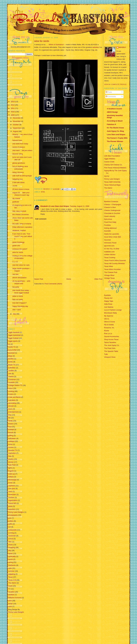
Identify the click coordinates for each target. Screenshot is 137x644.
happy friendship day (20, 306)
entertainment (13, 412)
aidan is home (18, 296)
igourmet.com (109, 246)
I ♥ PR (15, 186)
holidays (11, 441)
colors (11, 388)
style (10, 568)
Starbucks (12, 565)
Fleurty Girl (108, 298)
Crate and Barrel (14, 397)
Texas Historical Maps (112, 185)
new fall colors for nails (21, 265)
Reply (43, 214)
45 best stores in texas (21, 189)
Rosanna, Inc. (109, 328)
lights (10, 468)
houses (11, 447)
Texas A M (12, 580)
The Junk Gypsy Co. (112, 345)
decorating (12, 403)
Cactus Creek (109, 162)
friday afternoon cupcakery (22, 227)
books (11, 362)
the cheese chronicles (21, 214)
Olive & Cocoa (110, 322)
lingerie (11, 471)
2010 (13, 112)
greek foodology (18, 242)
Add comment (41, 219)
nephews (12, 486)
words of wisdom (19, 147)
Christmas (12, 379)
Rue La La (108, 333)
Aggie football (13, 338)
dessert (11, 406)
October (16, 125)
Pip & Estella (109, 325)
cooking (11, 391)
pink (10, 518)
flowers (11, 424)
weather (11, 595)
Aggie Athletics (110, 159)
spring (11, 562)
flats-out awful (18, 300)
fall (9, 418)
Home (69, 279)
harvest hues (17, 140)
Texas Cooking (110, 258)
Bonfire (11, 359)
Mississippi (12, 480)
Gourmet (108, 240)
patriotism (12, 509)
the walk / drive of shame (22, 224)
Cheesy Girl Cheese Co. (113, 165)
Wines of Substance (56, 45)
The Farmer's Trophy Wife (117, 138)
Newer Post (39, 279)
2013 (13, 102)
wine (10, 601)
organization (13, 500)
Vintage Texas (109, 278)
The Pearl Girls (110, 348)
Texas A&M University (112, 182)
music (10, 483)
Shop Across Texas (111, 339)
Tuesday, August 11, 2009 (80, 206)
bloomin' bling (18, 154)
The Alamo (12, 583)
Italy (10, 456)
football (11, 430)
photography (13, 515)
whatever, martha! (19, 230)
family (10, 421)
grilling (11, 435)
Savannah (12, 536)
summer (11, 571)
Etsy (10, 415)
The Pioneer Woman (115, 141)
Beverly (123, 47)
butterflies (12, 368)
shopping (12, 547)
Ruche (107, 331)
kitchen (11, 462)
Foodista (107, 225)
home (10, 444)
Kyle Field (12, 465)
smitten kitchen (110, 255)
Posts (109, 92)
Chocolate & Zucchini (112, 213)
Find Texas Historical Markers (115, 168)
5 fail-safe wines (18, 182)
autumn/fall (12, 350)
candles (11, 371)
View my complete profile (115, 84)
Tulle (106, 354)
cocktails (12, 382)
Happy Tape (109, 301)
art (9, 344)
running (11, 533)
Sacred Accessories (112, 336)
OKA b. (107, 319)
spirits (10, 553)
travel (10, 586)
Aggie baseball (14, 332)
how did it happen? (20, 303)
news (10, 491)
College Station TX (15, 385)
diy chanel (16, 198)
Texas (10, 577)
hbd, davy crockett (19, 211)
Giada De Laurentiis (112, 234)
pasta (10, 506)
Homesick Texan (110, 243)
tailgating (12, 574)
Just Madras (109, 307)
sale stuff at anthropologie (22, 176)
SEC (10, 542)
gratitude (16, 202)
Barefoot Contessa (111, 202)
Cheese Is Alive (110, 207)
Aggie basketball (14, 335)
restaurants (13, 530)
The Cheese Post (111, 272)
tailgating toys (18, 179)
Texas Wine (109, 266)
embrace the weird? (20, 249)
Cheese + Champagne (113, 204)
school (11, 539)
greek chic (16, 246)
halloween (12, 438)
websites (96, 47)
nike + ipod (17, 310)
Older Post (98, 279)
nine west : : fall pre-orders (22, 150)
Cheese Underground (112, 210)
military (11, 477)
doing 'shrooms (18, 172)
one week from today (20, 144)
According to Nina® (115, 121)
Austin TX (12, 347)
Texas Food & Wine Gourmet (115, 260)
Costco (11, 394)
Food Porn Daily (110, 222)
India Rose (108, 304)
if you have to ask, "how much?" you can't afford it (22, 236)
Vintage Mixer (109, 275)
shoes (11, 545)
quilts (10, 524)
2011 (13, 108)
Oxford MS (12, 503)
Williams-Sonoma (15, 598)
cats (10, 374)
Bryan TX (12, 365)
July (15, 314)
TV (9, 589)
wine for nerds (18, 252)
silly (10, 550)
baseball (11, 353)
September (17, 128)
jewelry (11, 459)
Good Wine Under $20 (113, 237)
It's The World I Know (115, 128)
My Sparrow (109, 316)
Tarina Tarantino (110, 342)
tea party (16, 287)
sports (11, 559)
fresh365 (108, 231)
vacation (11, 592)
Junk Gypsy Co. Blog (115, 131)
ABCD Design (112, 112)
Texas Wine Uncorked (112, 269)
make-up (12, 474)
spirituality (12, 556)
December (17, 118)
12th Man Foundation (112, 156)
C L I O (15, 262)
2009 (13, 115)
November (17, 121)
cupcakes (12, 400)
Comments (111, 97)
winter (11, 604)
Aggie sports (13, 341)
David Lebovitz (110, 216)
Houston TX (13, 450)
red (10, 527)
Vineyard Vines (110, 357)
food (10, 427)
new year (12, 489)
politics (11, 521)
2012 (13, 105)
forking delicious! (110, 228)
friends (11, 433)
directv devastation (19, 278)
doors (10, 409)
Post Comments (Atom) (53, 284)
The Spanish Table (111, 351)
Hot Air (107, 176)
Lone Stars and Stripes (116, 134)
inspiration (12, 453)
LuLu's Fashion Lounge (113, 310)
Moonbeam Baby (111, 313)
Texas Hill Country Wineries (115, 263)
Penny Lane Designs (16, 512)
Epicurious (108, 219)
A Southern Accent (114, 109)
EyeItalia (107, 295)
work (10, 606)
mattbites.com (109, 252)
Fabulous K (112, 124)
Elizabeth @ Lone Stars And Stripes (55, 206)
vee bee (15, 274)
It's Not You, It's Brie (112, 249)
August (16, 131)
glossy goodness (19, 163)
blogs (10, 356)
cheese (11, 377)
